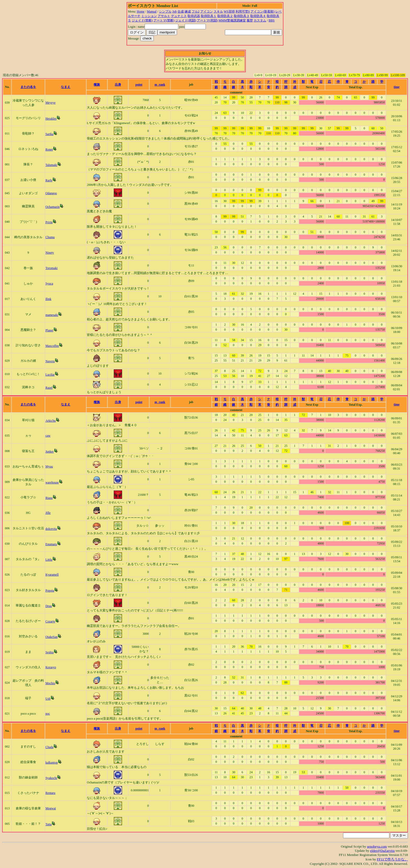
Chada (50, 747)
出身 (118, 85)
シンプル (165, 12)
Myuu (49, 466)
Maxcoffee (52, 346)
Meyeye (51, 103)
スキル (218, 12)
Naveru (50, 361)
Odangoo (51, 193)
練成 (188, 12)
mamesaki (52, 315)
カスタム (260, 20)
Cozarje (50, 621)
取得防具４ (258, 16)
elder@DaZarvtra (383, 851)
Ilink (49, 299)
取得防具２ (225, 16)
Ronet (49, 149)
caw (48, 436)
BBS (272, 20)
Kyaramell (52, 575)
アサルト (164, 16)
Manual (152, 12)
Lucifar (50, 375)
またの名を (28, 87)
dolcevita (51, 529)
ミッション (149, 16)
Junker (50, 452)
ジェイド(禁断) (142, 20)
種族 (97, 85)
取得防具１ (209, 16)
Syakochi (51, 778)
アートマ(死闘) (207, 20)
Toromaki (52, 268)
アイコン (207, 12)
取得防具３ (242, 16)
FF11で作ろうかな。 (392, 859)
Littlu (49, 560)
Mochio (50, 683)
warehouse (52, 482)
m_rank (160, 85)
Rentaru (50, 793)
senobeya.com (377, 846)
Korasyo (51, 667)
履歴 (250, 20)
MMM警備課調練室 (232, 20)
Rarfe (49, 180)
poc (48, 714)
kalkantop (52, 763)
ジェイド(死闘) (186, 20)
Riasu (49, 498)
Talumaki (51, 165)
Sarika (50, 134)
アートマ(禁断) (164, 20)
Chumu (50, 237)
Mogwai (51, 808)
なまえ (66, 87)
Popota (50, 591)
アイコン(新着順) (263, 12)
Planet (49, 330)
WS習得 (229, 12)
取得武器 (194, 16)
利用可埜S (243, 12)
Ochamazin (53, 207)
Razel (49, 388)
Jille (48, 513)
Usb (48, 699)
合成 (181, 12)
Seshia (50, 652)
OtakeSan (52, 637)
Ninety (50, 253)
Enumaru (51, 544)
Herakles (51, 119)
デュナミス (179, 16)
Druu (49, 606)
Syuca (49, 283)
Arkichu (51, 421)
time (397, 87)
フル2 (196, 12)
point (139, 85)
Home (141, 12)
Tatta (49, 824)
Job (175, 12)
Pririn (49, 222)
